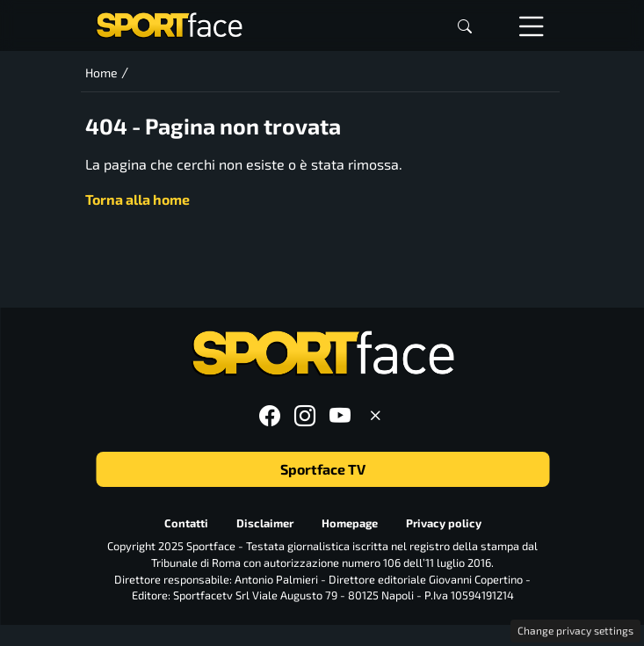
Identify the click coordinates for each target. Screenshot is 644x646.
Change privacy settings (575, 630)
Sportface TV (322, 469)
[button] (465, 26)
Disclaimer (264, 523)
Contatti (185, 523)
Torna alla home (137, 199)
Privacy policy (443, 523)
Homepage (349, 523)
